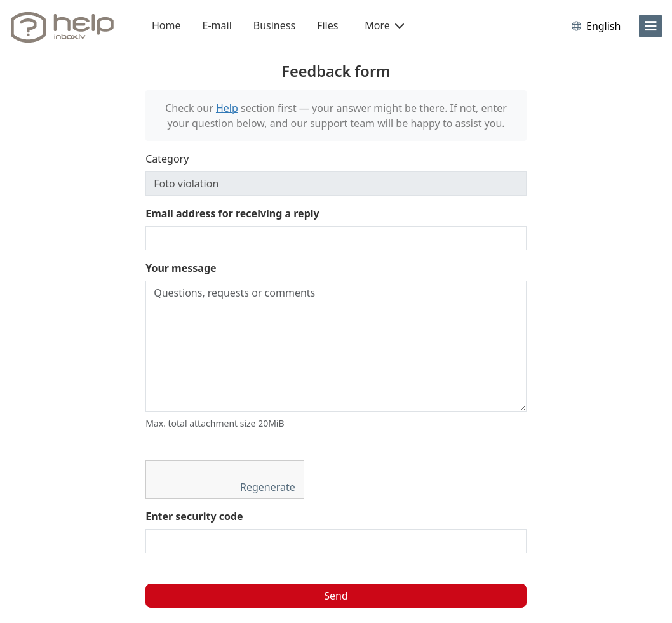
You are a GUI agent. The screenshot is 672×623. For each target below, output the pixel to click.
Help (227, 108)
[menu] (650, 26)
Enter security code (194, 516)
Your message (181, 268)
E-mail (217, 25)
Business (274, 25)
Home (166, 25)
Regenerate (269, 487)
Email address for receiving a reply (232, 213)
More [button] (384, 25)
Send (336, 596)
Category (167, 159)
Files (327, 25)
